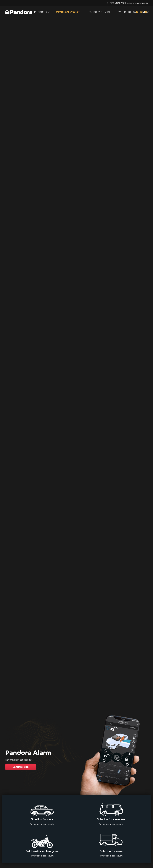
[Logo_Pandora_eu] (19, 12)
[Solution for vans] (111, 845)
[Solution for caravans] (111, 813)
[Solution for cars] (42, 813)
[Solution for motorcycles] (42, 845)
